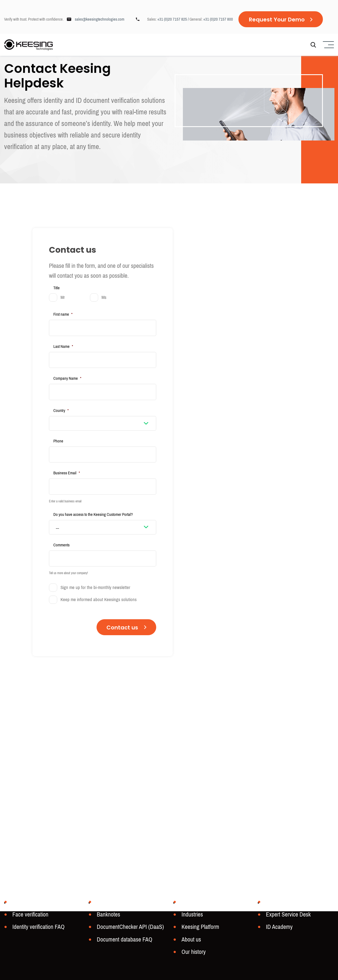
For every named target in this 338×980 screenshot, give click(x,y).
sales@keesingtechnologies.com (100, 19)
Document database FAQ (122, 941)
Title (57, 288)
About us (190, 941)
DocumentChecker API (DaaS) (128, 928)
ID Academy (278, 928)
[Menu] (328, 46)
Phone (58, 434)
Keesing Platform (199, 928)
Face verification (29, 916)
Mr (63, 298)
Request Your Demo (277, 20)
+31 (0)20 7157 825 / (173, 19)
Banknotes (107, 916)
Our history (193, 952)
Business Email (67, 464)
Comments (61, 533)
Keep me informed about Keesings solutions (99, 586)
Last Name (63, 344)
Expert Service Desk (287, 916)
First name (63, 314)
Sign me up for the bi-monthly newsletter (95, 574)
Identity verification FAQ (37, 928)
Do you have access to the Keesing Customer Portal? (93, 503)
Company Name (67, 374)
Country (61, 404)
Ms (104, 298)
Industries (191, 916)
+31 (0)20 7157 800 (218, 19)
